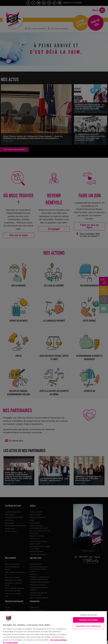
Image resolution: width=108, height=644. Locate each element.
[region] (53, 627)
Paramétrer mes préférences (89, 626)
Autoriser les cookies (88, 620)
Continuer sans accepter (89, 615)
